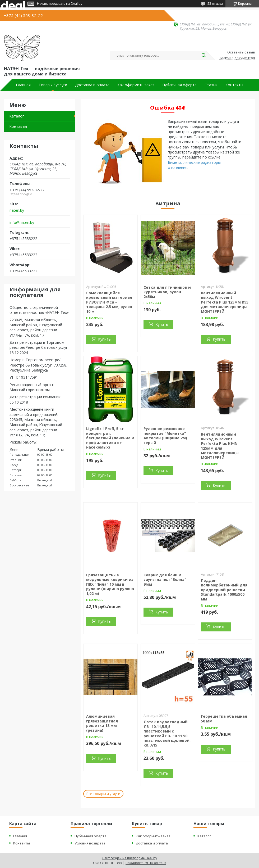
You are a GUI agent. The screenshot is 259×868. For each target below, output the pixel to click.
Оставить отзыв (241, 52)
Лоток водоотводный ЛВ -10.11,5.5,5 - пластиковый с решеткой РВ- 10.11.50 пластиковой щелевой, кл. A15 (167, 733)
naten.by (17, 210)
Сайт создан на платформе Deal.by (130, 858)
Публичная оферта (179, 85)
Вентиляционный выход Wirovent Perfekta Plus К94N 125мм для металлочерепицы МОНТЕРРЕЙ (220, 446)
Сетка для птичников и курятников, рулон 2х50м (167, 292)
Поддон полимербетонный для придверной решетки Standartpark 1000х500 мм (224, 590)
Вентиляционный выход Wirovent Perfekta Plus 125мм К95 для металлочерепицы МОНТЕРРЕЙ (225, 302)
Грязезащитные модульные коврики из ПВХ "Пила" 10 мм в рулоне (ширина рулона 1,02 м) (110, 584)
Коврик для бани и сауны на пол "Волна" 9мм (165, 580)
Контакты (234, 85)
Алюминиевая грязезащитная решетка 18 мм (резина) (102, 723)
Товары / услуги (53, 85)
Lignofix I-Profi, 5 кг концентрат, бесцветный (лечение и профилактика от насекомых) (110, 438)
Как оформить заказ (136, 85)
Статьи (211, 85)
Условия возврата (90, 843)
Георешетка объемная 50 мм (224, 719)
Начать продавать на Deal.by (60, 4)
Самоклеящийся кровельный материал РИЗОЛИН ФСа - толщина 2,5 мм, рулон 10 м (109, 302)
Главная (23, 85)
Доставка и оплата (92, 85)
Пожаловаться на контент (146, 863)
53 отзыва (215, 4)
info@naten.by (22, 223)
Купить (104, 339)
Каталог (17, 116)
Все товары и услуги (103, 794)
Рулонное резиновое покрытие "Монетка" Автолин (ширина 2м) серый (165, 436)
